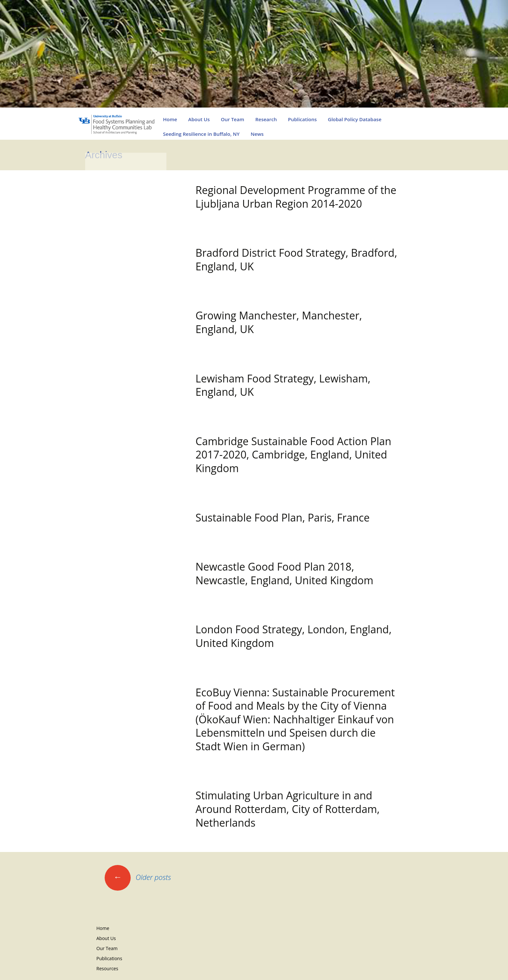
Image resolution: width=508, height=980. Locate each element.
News (257, 134)
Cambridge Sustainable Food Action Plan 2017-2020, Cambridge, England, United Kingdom (293, 455)
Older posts (138, 877)
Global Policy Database (355, 119)
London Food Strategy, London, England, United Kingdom (294, 636)
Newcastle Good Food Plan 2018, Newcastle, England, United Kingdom (285, 573)
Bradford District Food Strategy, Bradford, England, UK (296, 259)
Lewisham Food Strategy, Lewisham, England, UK (283, 385)
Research (266, 119)
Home (170, 119)
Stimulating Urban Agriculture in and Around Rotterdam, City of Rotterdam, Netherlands (288, 809)
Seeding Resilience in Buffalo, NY (202, 134)
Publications (302, 119)
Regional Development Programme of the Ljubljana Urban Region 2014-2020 (296, 197)
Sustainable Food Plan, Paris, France (283, 517)
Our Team (232, 119)
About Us (199, 119)
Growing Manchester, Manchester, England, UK (279, 322)
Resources (107, 968)
